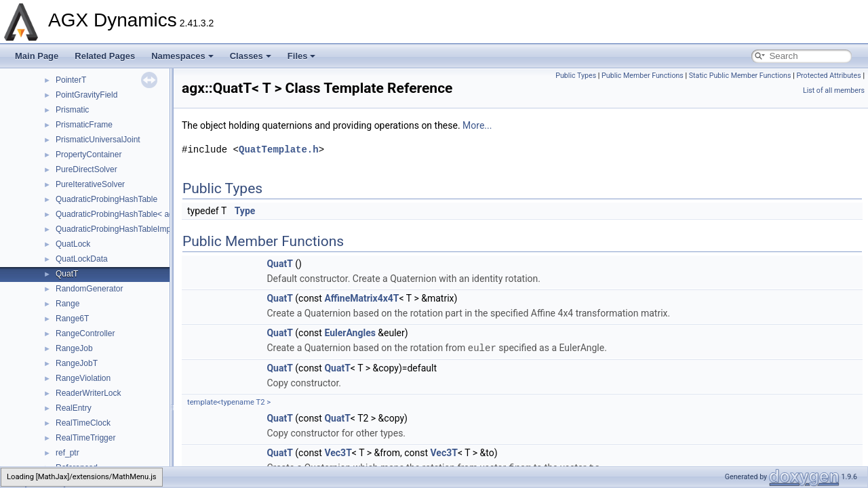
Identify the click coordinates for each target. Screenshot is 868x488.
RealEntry (74, 408)
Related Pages (105, 56)
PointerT (71, 80)
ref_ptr (67, 453)
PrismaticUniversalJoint (98, 140)
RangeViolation (83, 378)
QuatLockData (82, 259)
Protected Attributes (828, 76)
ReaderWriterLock (88, 393)
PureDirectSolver (86, 169)
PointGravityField (86, 95)
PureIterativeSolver (90, 184)
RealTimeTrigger (85, 438)
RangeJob (74, 348)
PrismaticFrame (84, 125)
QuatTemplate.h (279, 149)
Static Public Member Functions (740, 76)
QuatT (67, 274)
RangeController (85, 333)
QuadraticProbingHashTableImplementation (134, 229)
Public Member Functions (643, 76)
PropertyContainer (88, 155)
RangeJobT (77, 363)
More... (477, 125)
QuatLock (73, 244)
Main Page (37, 56)
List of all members (834, 90)
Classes (251, 56)
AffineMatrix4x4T (361, 298)
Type (245, 211)
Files (302, 56)
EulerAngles (350, 333)
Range (67, 304)
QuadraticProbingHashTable (106, 199)
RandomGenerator (89, 289)
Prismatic (72, 110)
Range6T (72, 319)
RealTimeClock (83, 423)
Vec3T (338, 452)
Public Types (576, 76)
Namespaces (182, 56)
